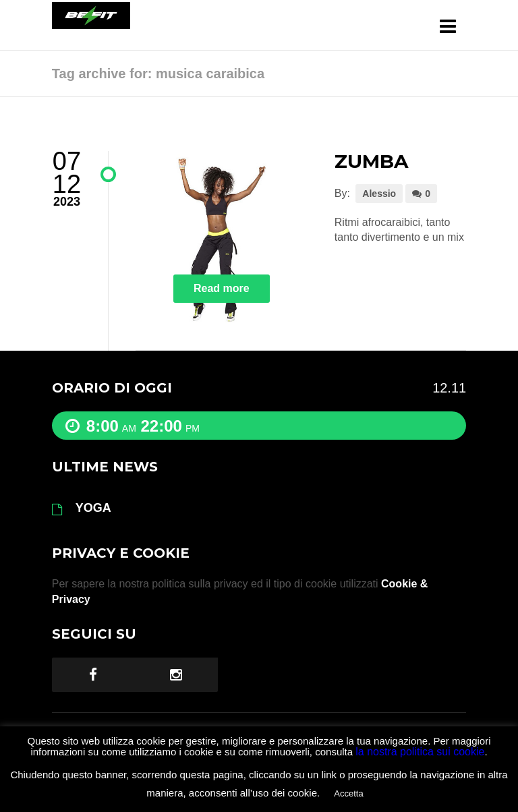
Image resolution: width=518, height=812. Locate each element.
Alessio (379, 194)
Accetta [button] (348, 793)
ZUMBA (371, 161)
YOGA (93, 508)
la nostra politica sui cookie (420, 752)
